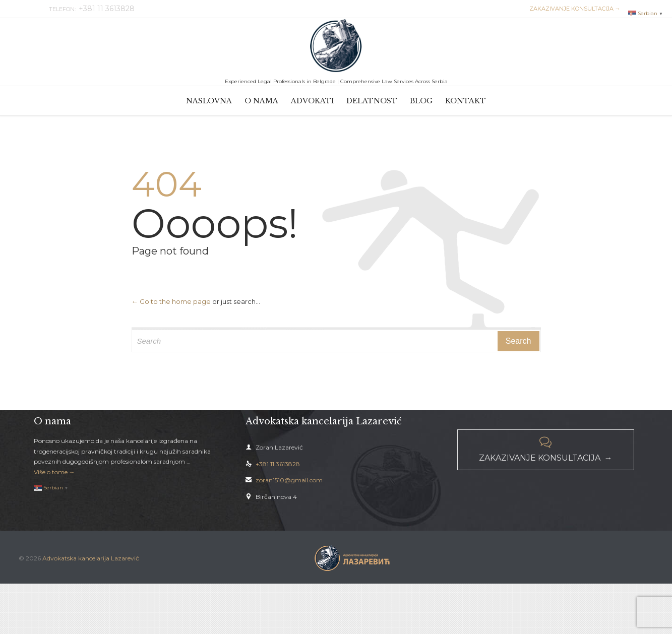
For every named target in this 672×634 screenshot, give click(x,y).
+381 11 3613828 (273, 464)
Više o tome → (54, 472)
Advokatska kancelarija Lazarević (91, 558)
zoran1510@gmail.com (284, 480)
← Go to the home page (171, 301)
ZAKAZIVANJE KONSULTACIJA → (573, 9)
